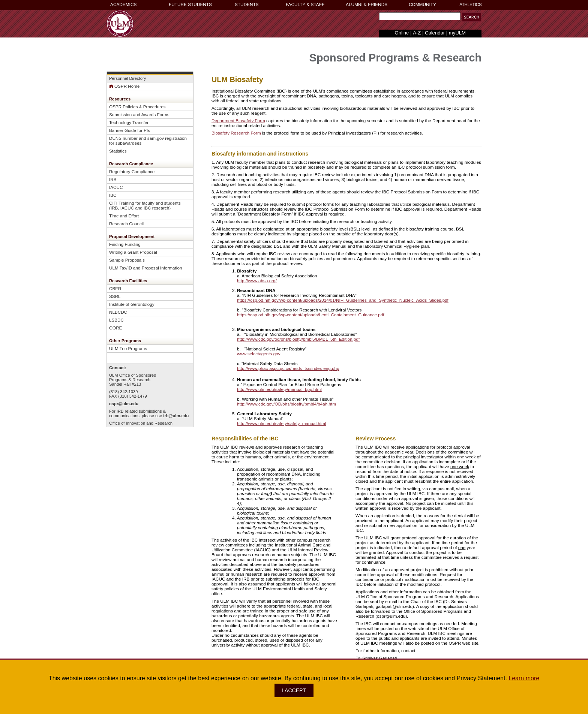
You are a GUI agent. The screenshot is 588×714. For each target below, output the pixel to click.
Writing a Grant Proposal (133, 252)
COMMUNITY (422, 4)
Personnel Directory (127, 78)
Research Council (126, 224)
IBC (113, 195)
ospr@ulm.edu (124, 404)
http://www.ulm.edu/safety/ (281, 423)
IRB (113, 179)
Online (402, 33)
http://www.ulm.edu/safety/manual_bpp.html (279, 389)
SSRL (115, 296)
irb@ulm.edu (176, 416)
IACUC (116, 187)
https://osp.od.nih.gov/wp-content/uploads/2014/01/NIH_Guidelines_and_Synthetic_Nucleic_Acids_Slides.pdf (343, 300)
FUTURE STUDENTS (190, 4)
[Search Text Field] (420, 16)
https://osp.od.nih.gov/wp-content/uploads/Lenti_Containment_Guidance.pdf (311, 315)
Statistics (118, 151)
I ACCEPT (294, 690)
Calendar (435, 33)
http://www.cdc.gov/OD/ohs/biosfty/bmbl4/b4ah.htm (286, 404)
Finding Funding (125, 244)
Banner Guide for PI (128, 130)
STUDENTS (247, 4)
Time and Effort (124, 216)
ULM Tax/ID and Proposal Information (145, 268)
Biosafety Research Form (236, 133)
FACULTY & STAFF (305, 4)
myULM (457, 33)
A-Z (417, 33)
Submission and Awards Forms (139, 115)
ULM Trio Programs (128, 348)
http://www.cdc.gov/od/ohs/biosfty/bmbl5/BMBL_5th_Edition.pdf (298, 339)
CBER (115, 288)
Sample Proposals (127, 260)
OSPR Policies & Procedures (137, 107)
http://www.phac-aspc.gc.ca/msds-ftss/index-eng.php (288, 368)
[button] (472, 17)
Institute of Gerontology (132, 304)
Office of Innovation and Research (141, 423)
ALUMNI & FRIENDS (367, 4)
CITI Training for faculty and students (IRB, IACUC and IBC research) (145, 205)
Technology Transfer (129, 122)
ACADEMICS (123, 4)
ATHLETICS (470, 4)
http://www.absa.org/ (257, 281)
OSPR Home (124, 86)
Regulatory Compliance (132, 171)
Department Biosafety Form (238, 120)
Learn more (524, 678)
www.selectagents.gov (259, 354)
